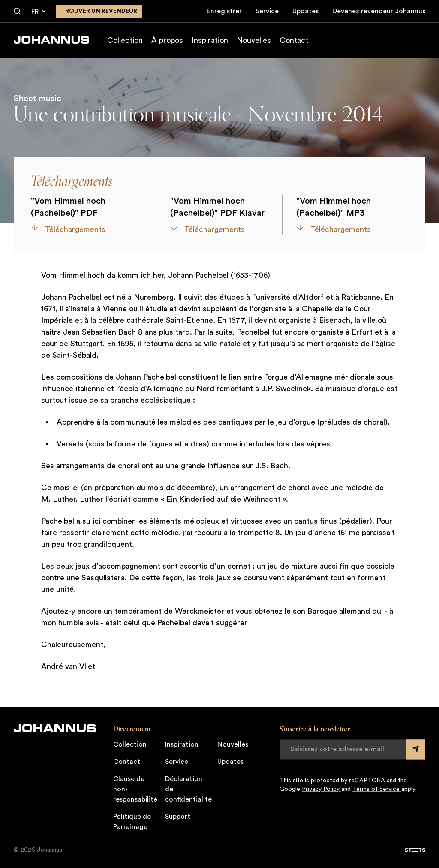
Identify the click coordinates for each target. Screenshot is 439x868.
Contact (294, 40)
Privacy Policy (322, 789)
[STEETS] (415, 850)
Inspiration (210, 40)
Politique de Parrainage (132, 822)
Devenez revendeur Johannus (379, 11)
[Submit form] (415, 749)
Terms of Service (377, 789)
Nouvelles (254, 40)
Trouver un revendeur (99, 11)
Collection (125, 40)
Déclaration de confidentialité (188, 789)
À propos (167, 40)
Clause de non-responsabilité (135, 789)
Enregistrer (224, 11)
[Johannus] (51, 40)
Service (267, 11)
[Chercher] (17, 12)
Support (178, 817)
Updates (305, 11)
